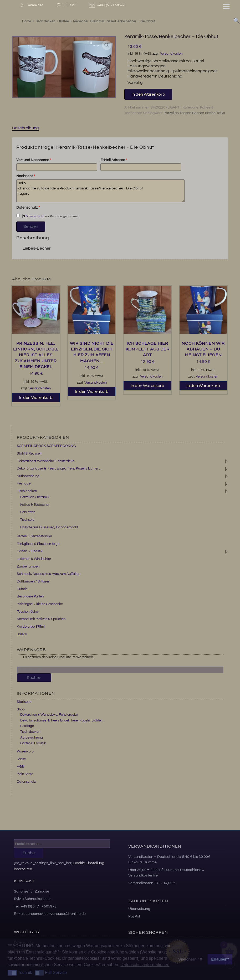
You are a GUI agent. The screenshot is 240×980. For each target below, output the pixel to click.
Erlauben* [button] (220, 959)
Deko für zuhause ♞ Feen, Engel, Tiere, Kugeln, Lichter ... (59, 468)
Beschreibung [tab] (25, 128)
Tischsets (27, 520)
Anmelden (31, 5)
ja (21, 216)
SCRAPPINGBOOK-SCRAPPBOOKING (46, 446)
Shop (21, 709)
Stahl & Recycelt (29, 453)
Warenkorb (25, 751)
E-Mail (66, 5)
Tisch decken (27, 491)
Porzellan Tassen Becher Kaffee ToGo (194, 113)
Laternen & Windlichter (34, 559)
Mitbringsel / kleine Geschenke (40, 604)
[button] (107, 45)
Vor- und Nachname (34, 160)
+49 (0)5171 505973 (108, 5)
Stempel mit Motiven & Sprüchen (41, 619)
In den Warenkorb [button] (36, 398)
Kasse (21, 759)
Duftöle (22, 589)
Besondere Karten (30, 596)
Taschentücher (28, 612)
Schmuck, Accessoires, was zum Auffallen (48, 574)
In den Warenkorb (148, 94)
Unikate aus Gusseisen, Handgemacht (49, 527)
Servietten (28, 512)
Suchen (34, 678)
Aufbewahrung (28, 476)
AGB (20, 767)
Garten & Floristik (30, 551)
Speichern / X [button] (190, 959)
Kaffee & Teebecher (35, 505)
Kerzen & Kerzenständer (34, 536)
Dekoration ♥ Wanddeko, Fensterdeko (46, 461)
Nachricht (26, 176)
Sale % (22, 634)
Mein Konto (25, 774)
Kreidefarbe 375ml (31, 627)
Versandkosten (171, 54)
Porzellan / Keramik (35, 497)
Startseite (24, 702)
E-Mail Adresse (114, 160)
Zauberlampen (28, 566)
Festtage (24, 483)
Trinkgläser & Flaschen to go (38, 544)
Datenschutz (28, 208)
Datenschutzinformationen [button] (145, 965)
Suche (29, 853)
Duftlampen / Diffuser (33, 581)
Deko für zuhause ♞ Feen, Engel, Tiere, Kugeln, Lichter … (63, 720)
